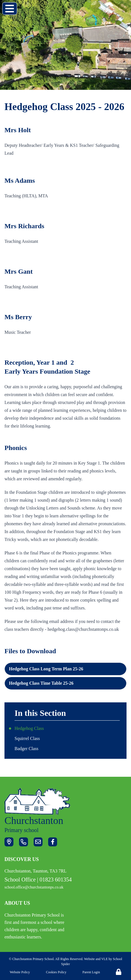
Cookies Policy (56, 972)
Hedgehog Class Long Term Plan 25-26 (46, 669)
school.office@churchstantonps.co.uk (34, 887)
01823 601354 (56, 880)
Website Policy (20, 972)
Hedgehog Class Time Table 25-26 (41, 683)
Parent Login (91, 972)
